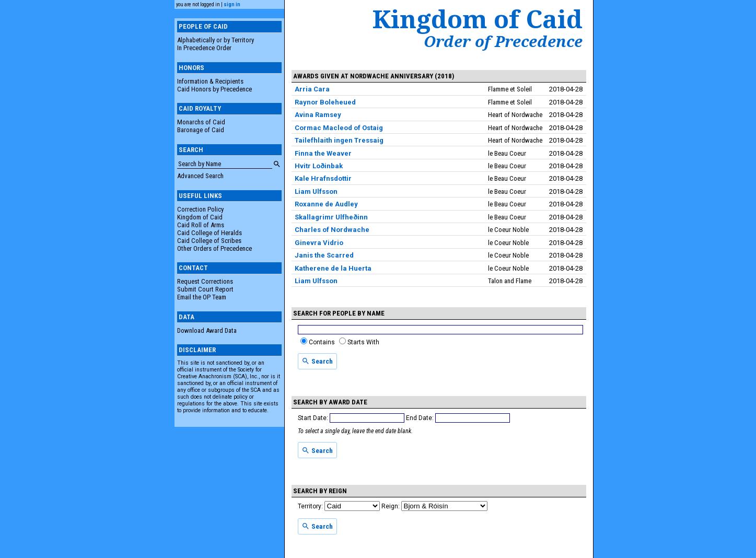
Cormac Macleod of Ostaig (339, 128)
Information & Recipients (210, 81)
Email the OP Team (202, 297)
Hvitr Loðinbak (319, 166)
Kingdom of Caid (200, 217)
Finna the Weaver (323, 153)
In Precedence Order (204, 48)
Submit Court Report (205, 289)
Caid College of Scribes (209, 241)
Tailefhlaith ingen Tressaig (339, 140)
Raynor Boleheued (325, 102)
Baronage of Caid (201, 130)
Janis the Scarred (324, 255)
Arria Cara (312, 89)
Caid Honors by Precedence (214, 89)
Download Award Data (207, 330)
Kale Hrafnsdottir (323, 178)
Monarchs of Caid (201, 122)
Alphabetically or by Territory (216, 40)
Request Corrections (205, 281)
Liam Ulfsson (316, 191)
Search (317, 361)
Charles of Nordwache (332, 230)
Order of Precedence (503, 41)
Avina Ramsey (318, 115)
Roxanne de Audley (326, 204)
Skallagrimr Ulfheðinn (331, 217)
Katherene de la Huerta (333, 268)
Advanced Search (200, 176)
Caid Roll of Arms (201, 225)
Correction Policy (200, 209)
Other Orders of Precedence (214, 248)
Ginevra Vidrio (319, 243)
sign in (232, 4)
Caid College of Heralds (210, 233)
